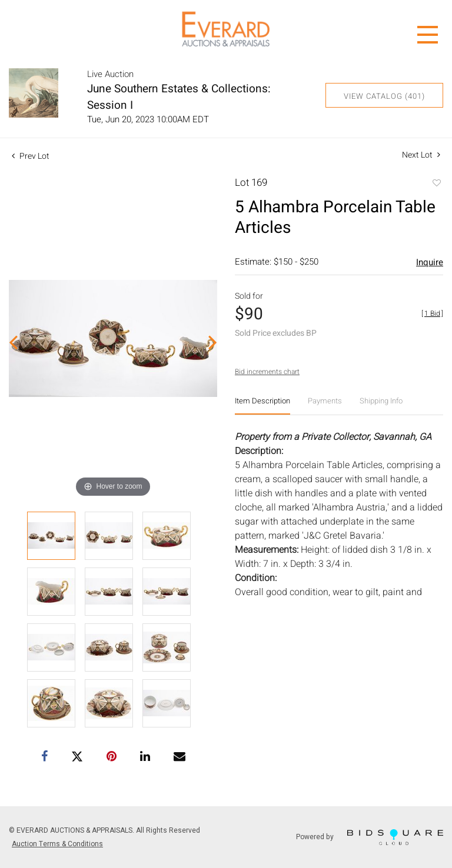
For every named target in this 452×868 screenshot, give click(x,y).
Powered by (370, 837)
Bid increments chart (267, 372)
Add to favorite (436, 184)
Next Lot (421, 155)
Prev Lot (31, 156)
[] (432, 313)
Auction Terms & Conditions (57, 844)
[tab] (262, 405)
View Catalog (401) (384, 96)
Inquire (430, 262)
